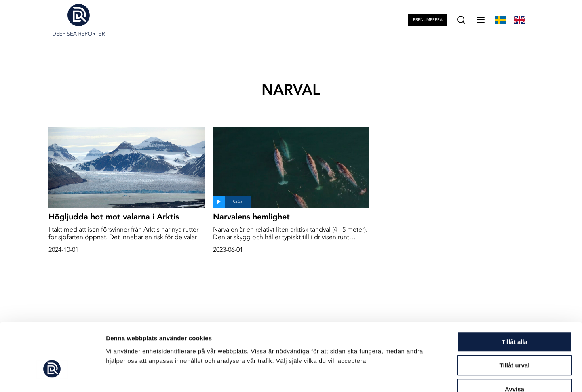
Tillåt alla (515, 293)
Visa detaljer (439, 376)
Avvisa (515, 340)
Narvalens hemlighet (251, 217)
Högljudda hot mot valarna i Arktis (114, 217)
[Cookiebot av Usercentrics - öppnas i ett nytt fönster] (52, 376)
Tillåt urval (515, 317)
